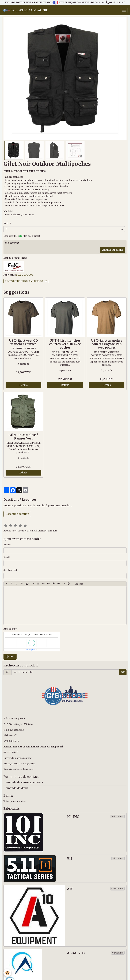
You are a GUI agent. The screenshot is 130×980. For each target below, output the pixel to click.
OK (123, 672)
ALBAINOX (76, 953)
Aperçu (78, 584)
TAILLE (7, 223)
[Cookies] (7, 973)
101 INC (73, 817)
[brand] (25, 10)
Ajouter (10, 657)
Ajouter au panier (113, 250)
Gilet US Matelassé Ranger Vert (23, 437)
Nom (6, 545)
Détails (23, 385)
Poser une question (17, 514)
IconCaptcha (31, 650)
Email (7, 557)
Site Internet (10, 570)
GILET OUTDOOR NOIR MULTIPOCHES (26, 281)
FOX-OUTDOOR (25, 275)
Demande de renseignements (23, 782)
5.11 (70, 859)
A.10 (70, 889)
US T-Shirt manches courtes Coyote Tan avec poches (107, 344)
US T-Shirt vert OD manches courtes (23, 342)
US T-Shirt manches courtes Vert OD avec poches (65, 344)
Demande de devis (16, 788)
